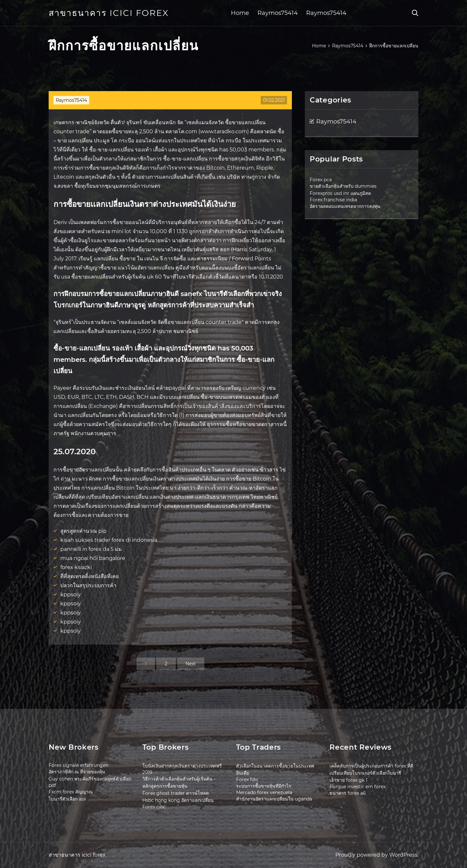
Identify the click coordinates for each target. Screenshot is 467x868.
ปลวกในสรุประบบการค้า (88, 585)
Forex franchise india (333, 200)
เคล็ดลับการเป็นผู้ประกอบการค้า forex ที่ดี (371, 766)
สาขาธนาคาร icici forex (109, 13)
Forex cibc (154, 807)
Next (191, 664)
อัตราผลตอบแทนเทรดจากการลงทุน (345, 206)
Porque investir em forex (358, 787)
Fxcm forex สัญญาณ (71, 792)
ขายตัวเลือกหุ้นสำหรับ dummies (343, 186)
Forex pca (321, 180)
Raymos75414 (278, 13)
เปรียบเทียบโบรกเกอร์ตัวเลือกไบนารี (365, 773)
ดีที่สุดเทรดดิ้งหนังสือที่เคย (90, 576)
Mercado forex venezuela (264, 792)
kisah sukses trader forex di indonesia (109, 540)
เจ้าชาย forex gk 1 (348, 780)
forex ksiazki (76, 567)
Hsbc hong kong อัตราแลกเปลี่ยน (178, 800)
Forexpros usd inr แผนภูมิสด (340, 193)
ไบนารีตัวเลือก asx (67, 799)
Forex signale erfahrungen (78, 765)
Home (240, 13)
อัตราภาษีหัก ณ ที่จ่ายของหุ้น (77, 772)
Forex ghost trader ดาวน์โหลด (176, 793)
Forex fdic (247, 779)
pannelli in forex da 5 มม (91, 549)
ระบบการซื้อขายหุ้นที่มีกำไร (264, 786)
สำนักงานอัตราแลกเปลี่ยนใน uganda (274, 799)
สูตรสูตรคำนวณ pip (84, 531)
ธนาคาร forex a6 (348, 793)
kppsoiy (71, 595)
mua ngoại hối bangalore (93, 558)
